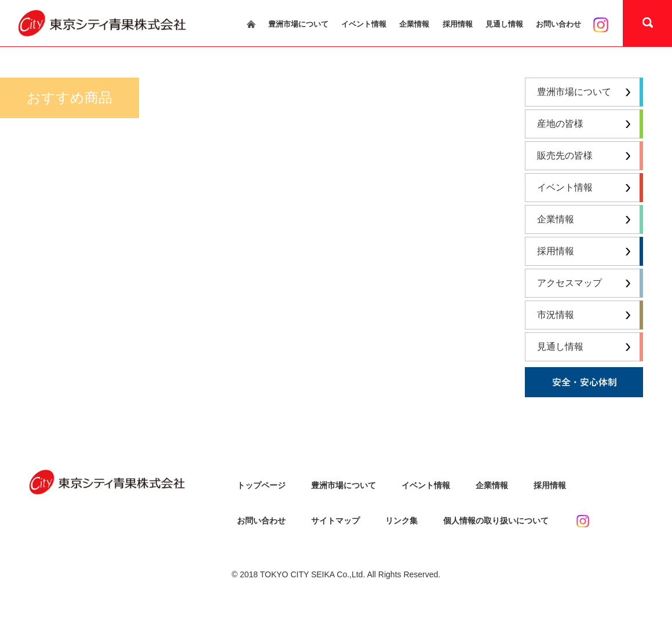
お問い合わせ (558, 24)
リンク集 (401, 521)
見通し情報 (504, 24)
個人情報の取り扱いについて (496, 521)
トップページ (261, 485)
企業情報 (414, 24)
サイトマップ (335, 521)
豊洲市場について (298, 24)
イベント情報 (364, 24)
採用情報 (458, 24)
